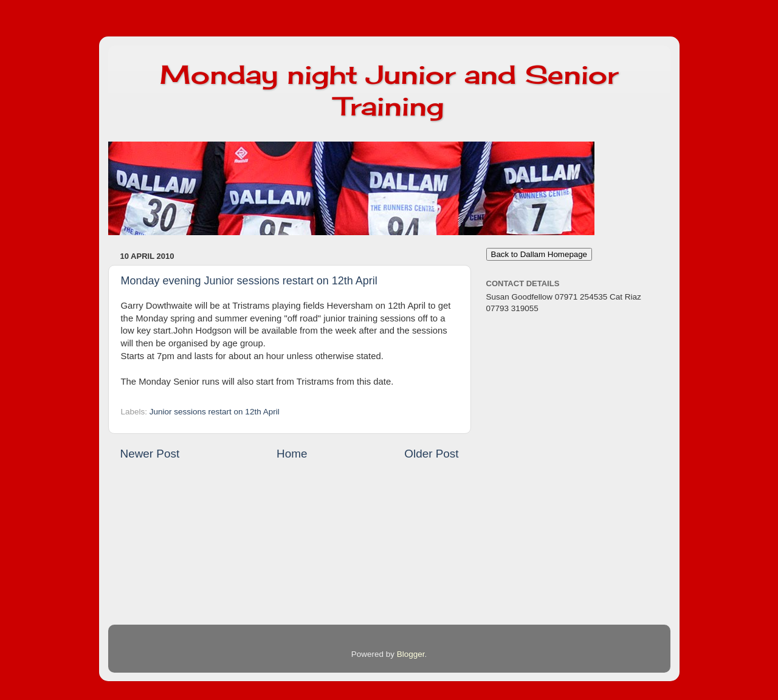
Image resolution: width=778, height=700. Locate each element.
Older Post (431, 454)
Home (292, 454)
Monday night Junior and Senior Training (389, 90)
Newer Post (150, 454)
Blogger (411, 654)
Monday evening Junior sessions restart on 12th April (249, 281)
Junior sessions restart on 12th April (215, 412)
